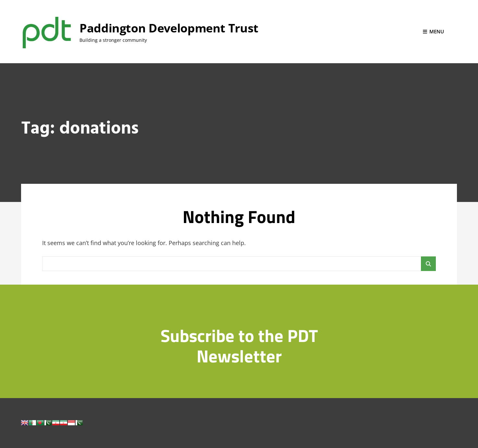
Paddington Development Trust (169, 28)
